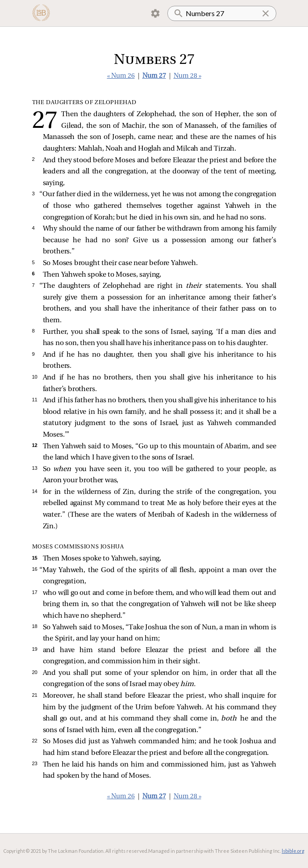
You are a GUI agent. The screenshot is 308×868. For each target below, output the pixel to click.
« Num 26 (121, 76)
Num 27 (154, 76)
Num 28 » (187, 76)
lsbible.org (293, 851)
